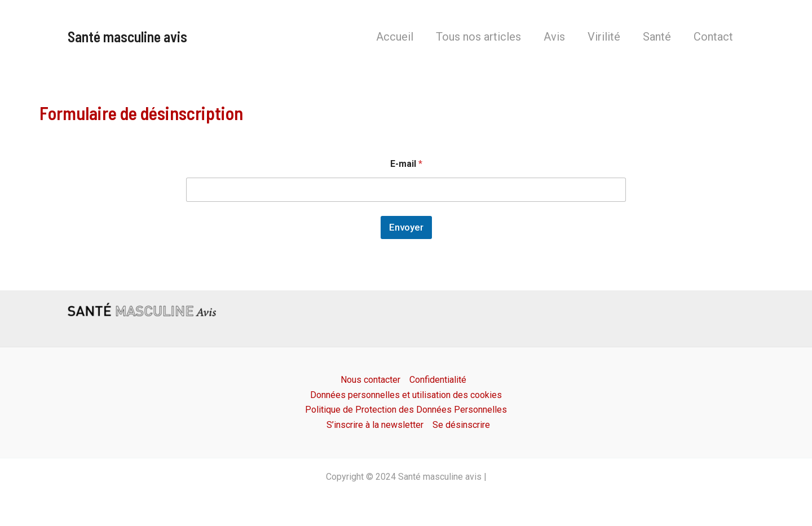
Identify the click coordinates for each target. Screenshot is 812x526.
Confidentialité (438, 380)
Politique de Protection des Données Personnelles (406, 410)
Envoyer (406, 227)
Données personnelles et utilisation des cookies (406, 395)
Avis (554, 37)
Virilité (604, 37)
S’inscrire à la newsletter (375, 425)
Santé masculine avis (127, 36)
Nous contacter (370, 380)
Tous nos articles (478, 37)
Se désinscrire (461, 425)
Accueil (395, 37)
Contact (713, 37)
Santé (657, 37)
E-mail (406, 164)
